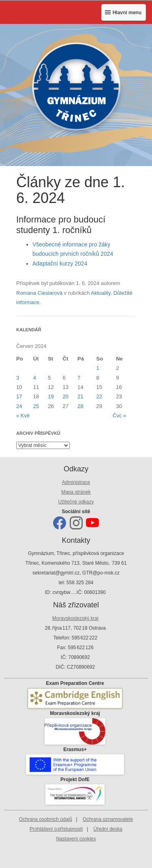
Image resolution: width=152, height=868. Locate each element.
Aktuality (101, 293)
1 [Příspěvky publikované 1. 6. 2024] (98, 368)
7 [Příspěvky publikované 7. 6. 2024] (79, 378)
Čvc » (119, 416)
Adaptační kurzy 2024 (60, 263)
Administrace (76, 482)
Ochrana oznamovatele (108, 819)
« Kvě (23, 416)
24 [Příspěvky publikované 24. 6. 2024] (19, 406)
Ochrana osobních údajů (46, 819)
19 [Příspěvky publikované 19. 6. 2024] (51, 396)
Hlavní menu (127, 13)
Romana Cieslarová (39, 293)
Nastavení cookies (76, 839)
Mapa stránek (76, 492)
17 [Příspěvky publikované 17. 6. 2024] (19, 396)
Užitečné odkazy (76, 502)
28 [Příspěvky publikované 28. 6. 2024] (80, 406)
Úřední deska (108, 829)
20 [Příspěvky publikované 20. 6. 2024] (66, 396)
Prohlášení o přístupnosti (56, 829)
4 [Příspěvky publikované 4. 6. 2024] (35, 378)
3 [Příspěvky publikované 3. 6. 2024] (18, 378)
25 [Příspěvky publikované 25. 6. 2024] (36, 406)
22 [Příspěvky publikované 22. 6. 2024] (99, 396)
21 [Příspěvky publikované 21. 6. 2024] (80, 396)
